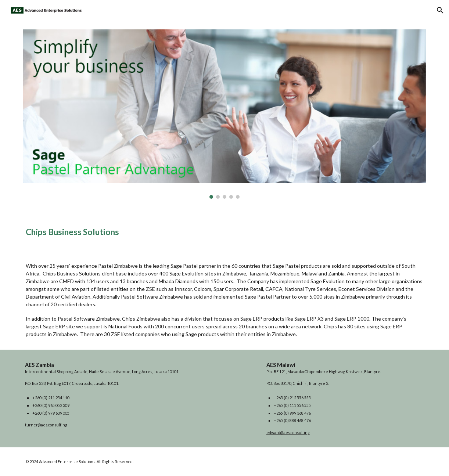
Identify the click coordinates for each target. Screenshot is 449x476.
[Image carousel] (224, 114)
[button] (440, 10)
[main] (224, 232)
